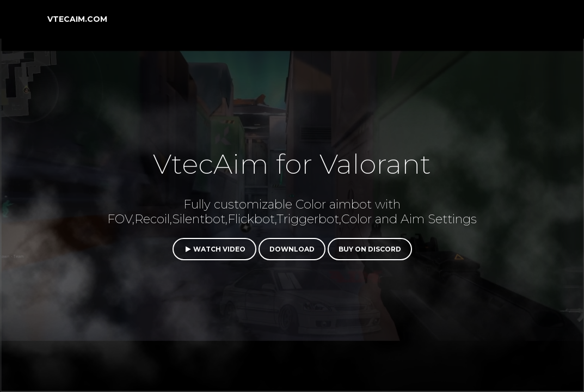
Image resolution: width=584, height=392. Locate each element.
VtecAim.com (77, 19)
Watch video (214, 249)
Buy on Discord (370, 249)
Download (292, 249)
